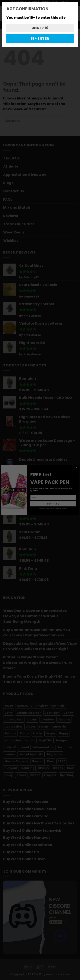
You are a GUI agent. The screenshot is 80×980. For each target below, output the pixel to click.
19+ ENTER (40, 39)
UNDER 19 (40, 28)
